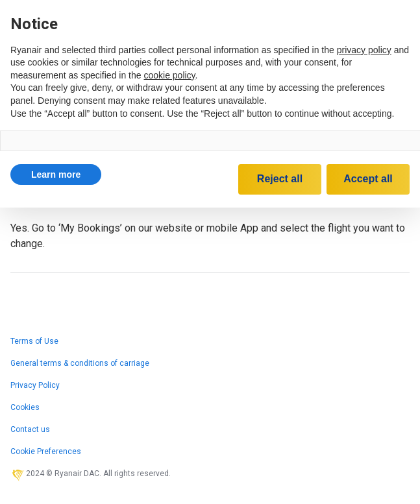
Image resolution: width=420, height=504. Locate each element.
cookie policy (169, 75)
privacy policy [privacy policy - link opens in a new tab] (364, 50)
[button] (56, 174)
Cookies (25, 407)
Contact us (30, 429)
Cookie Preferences (46, 451)
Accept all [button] (368, 179)
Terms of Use (34, 341)
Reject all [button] (280, 179)
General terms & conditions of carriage (80, 363)
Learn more (56, 174)
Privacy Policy (35, 385)
